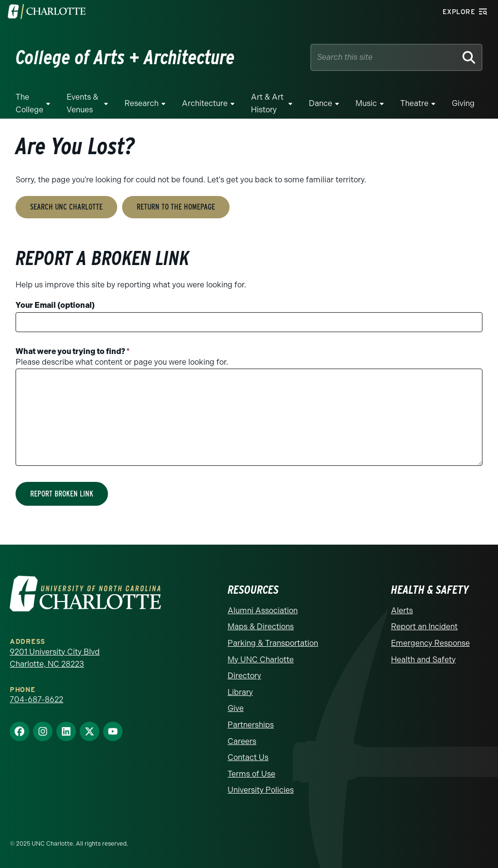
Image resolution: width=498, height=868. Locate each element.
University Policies (261, 790)
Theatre (414, 103)
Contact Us (248, 757)
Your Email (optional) (55, 305)
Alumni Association (263, 611)
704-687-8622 (36, 700)
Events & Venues (82, 103)
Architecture (205, 103)
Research (142, 103)
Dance (320, 103)
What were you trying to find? (73, 351)
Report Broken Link (62, 494)
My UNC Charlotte (261, 660)
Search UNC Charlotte (66, 207)
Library (240, 692)
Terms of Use (251, 774)
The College (29, 103)
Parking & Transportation (273, 643)
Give (236, 708)
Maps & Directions (261, 627)
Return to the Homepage (176, 207)
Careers (242, 741)
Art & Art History (267, 103)
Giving (463, 103)
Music (366, 103)
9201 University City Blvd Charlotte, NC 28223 (55, 658)
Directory (244, 676)
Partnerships (251, 725)
